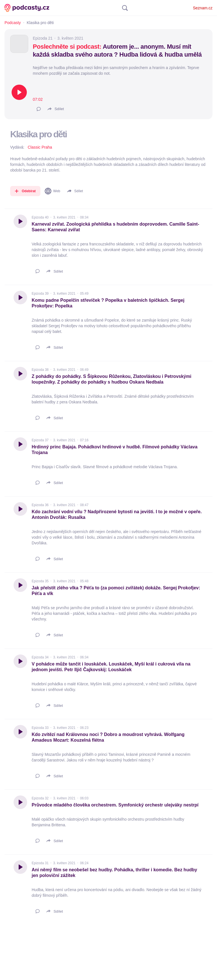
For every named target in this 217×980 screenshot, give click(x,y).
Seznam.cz (203, 8)
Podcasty (13, 23)
